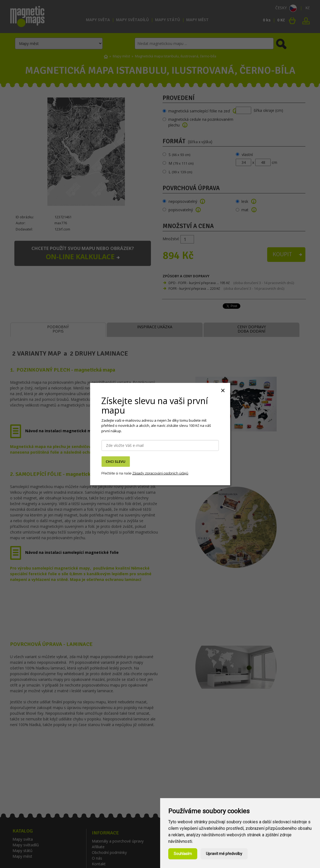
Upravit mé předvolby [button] (224, 854)
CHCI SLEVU (116, 461)
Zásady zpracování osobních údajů (160, 473)
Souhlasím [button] (183, 854)
